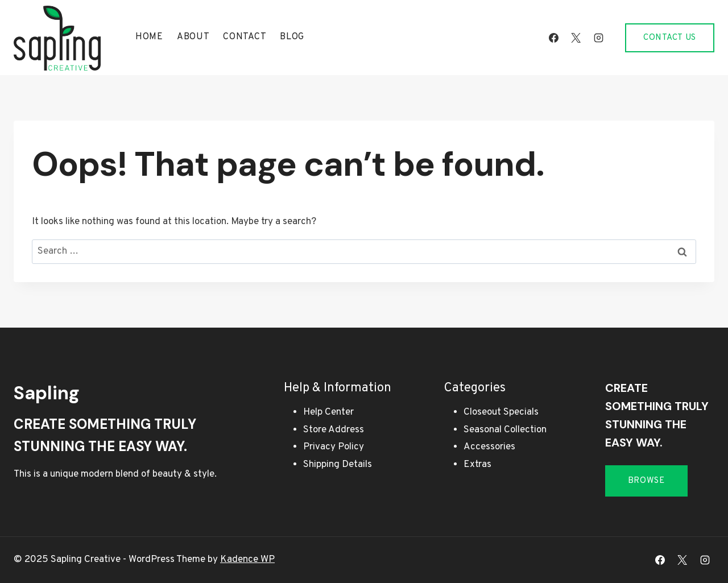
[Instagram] (598, 38)
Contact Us (670, 38)
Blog (292, 37)
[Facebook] (554, 38)
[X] (576, 38)
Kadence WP (247, 560)
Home (149, 37)
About (193, 37)
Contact (245, 37)
